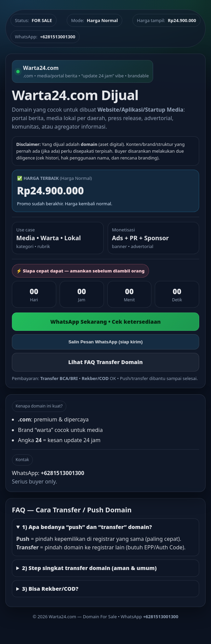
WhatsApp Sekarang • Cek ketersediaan (105, 322)
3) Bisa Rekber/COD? (50, 589)
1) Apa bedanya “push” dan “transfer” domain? (87, 527)
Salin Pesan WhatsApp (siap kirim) (105, 342)
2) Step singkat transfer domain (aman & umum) (89, 568)
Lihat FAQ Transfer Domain (105, 362)
